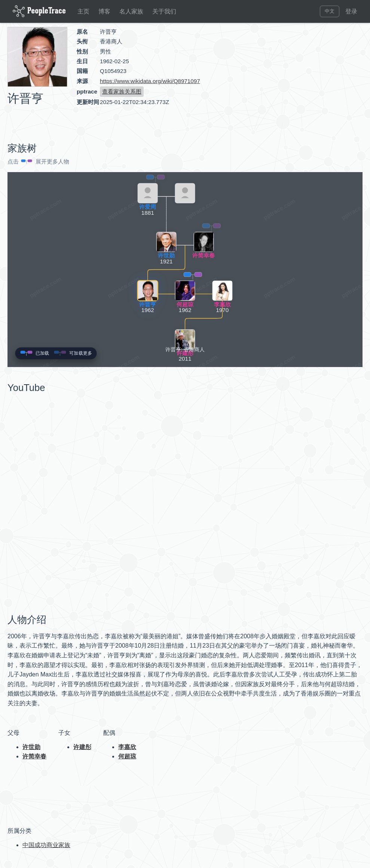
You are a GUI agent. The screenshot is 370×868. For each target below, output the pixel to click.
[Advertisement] (299, 80)
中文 (330, 11)
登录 (351, 11)
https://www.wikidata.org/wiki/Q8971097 (150, 81)
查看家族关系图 (122, 91)
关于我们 (164, 11)
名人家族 (131, 11)
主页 (83, 11)
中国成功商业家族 (46, 845)
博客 (104, 11)
